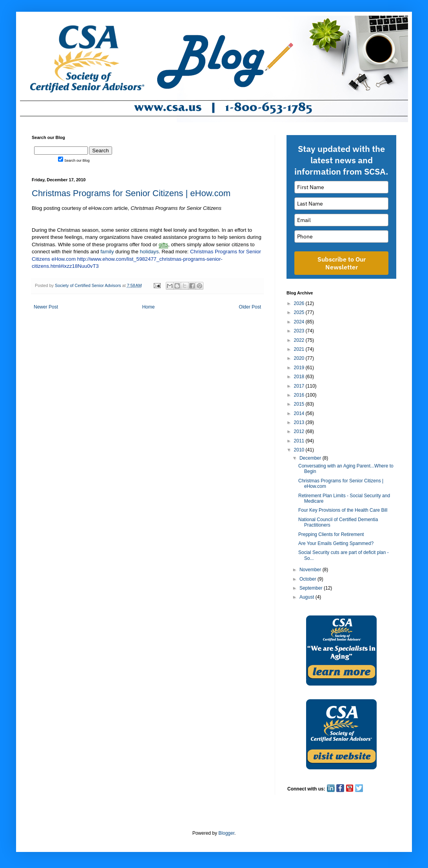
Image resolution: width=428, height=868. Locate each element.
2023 (300, 331)
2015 (300, 404)
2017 (300, 386)
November (311, 570)
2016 (300, 395)
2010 (300, 450)
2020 (300, 358)
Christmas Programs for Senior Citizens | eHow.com (131, 193)
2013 (300, 422)
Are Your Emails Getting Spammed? (336, 543)
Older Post (250, 307)
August (307, 597)
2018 (300, 377)
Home (149, 307)
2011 (300, 441)
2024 (300, 322)
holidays (149, 252)
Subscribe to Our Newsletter (342, 263)
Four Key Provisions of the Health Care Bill (343, 510)
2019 (300, 368)
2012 (300, 431)
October (308, 579)
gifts (163, 245)
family (107, 252)
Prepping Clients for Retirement (331, 534)
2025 (300, 312)
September (312, 588)
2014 (300, 413)
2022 (300, 340)
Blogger (226, 833)
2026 (300, 303)
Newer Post (46, 307)
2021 (300, 349)
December (311, 458)
